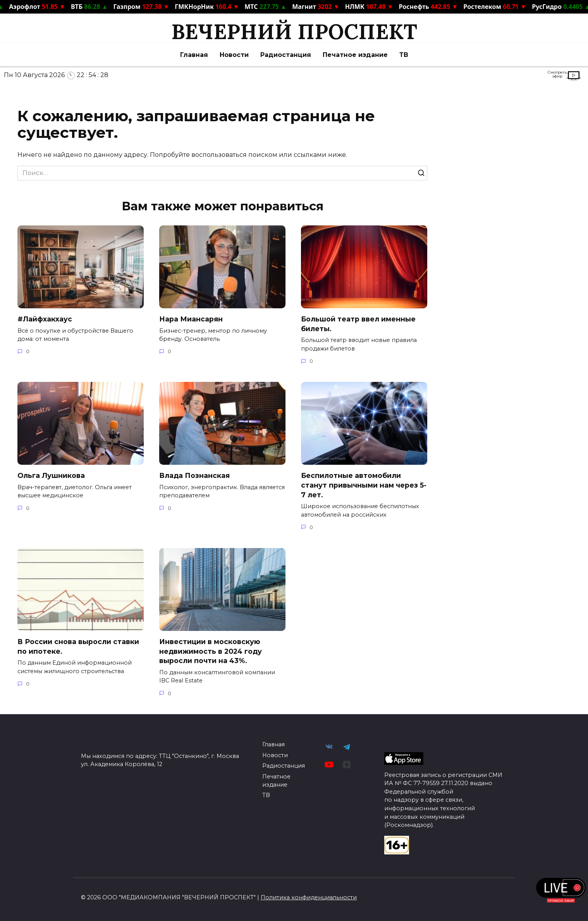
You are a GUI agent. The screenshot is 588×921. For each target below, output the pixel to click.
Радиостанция (286, 55)
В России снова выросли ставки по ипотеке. (78, 646)
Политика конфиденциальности (309, 897)
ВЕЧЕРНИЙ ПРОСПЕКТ (294, 32)
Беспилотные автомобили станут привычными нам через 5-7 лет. (364, 485)
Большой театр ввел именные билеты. (358, 324)
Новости (234, 55)
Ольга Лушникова (51, 475)
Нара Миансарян (191, 319)
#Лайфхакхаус (45, 319)
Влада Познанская (194, 475)
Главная (194, 55)
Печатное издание (355, 55)
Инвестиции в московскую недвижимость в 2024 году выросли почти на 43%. (211, 651)
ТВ (404, 55)
